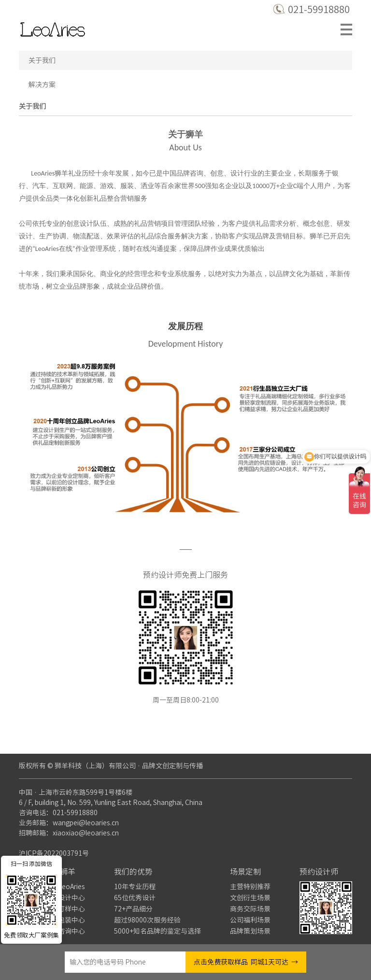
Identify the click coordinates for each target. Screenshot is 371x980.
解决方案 (42, 85)
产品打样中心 (65, 909)
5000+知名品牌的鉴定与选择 (157, 931)
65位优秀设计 (135, 898)
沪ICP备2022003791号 (54, 853)
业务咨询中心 (65, 931)
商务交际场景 (250, 909)
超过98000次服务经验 (147, 920)
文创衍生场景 (250, 898)
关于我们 (42, 60)
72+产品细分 (133, 909)
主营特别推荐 (250, 887)
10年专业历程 (135, 887)
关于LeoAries (65, 887)
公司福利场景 (250, 920)
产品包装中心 (65, 920)
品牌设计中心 (65, 898)
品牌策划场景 (250, 931)
